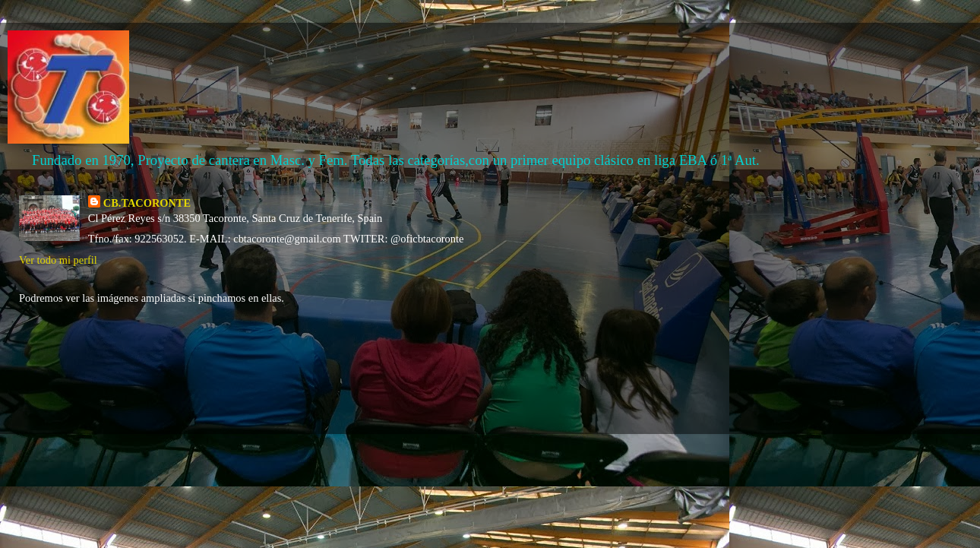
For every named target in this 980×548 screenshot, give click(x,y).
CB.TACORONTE (147, 203)
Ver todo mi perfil (58, 260)
